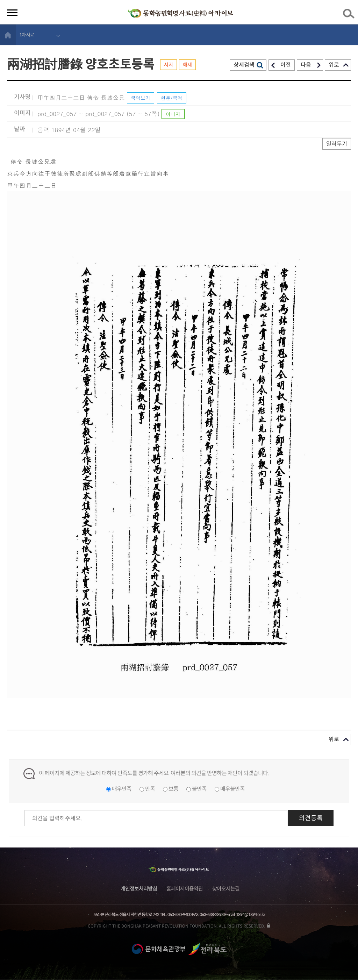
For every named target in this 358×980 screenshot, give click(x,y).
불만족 (199, 789)
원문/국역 (172, 98)
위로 (334, 65)
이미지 (173, 114)
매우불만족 (232, 789)
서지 (169, 65)
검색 (350, 15)
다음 (306, 65)
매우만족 (122, 789)
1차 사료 (27, 35)
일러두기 (337, 144)
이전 (286, 65)
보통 (173, 789)
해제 (187, 65)
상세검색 (244, 65)
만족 (150, 789)
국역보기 (141, 98)
